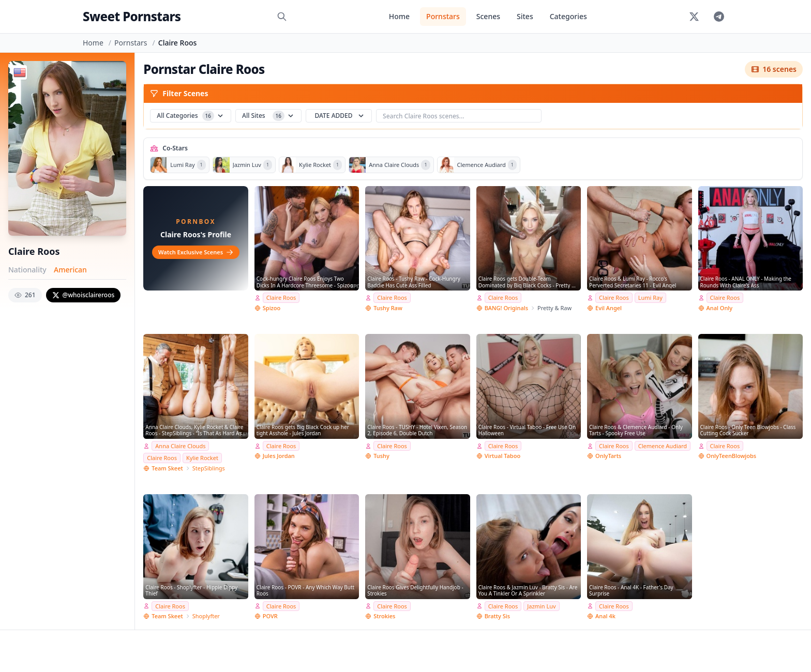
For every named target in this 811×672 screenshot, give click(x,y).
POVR (270, 616)
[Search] (282, 17)
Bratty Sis (497, 616)
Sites (525, 16)
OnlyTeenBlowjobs (732, 456)
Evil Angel (609, 308)
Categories (568, 16)
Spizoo (272, 308)
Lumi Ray (650, 297)
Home (399, 16)
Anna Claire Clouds (180, 446)
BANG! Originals (506, 308)
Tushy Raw (388, 308)
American (70, 270)
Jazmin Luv (541, 606)
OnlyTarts (608, 456)
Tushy (381, 456)
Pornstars (443, 16)
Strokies (384, 616)
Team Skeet (167, 468)
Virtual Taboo (502, 456)
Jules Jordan (279, 456)
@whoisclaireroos (84, 295)
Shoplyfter (206, 616)
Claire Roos (281, 297)
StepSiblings (209, 468)
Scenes (488, 16)
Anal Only (720, 308)
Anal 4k (605, 616)
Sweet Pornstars (132, 16)
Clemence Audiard (663, 446)
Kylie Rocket (202, 458)
